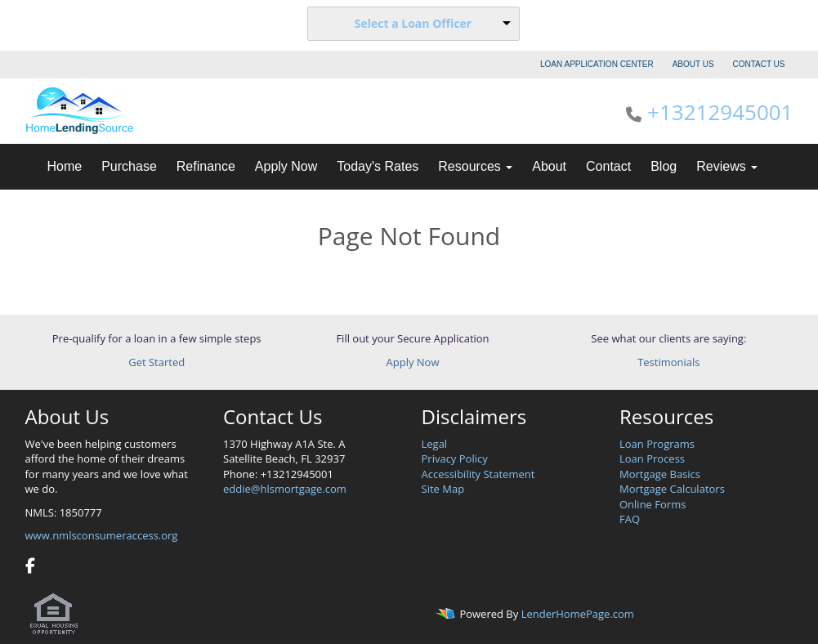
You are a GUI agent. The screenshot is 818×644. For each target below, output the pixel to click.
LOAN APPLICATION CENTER (597, 64)
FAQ (630, 519)
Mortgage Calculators (672, 489)
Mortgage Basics (660, 474)
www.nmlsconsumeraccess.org (102, 535)
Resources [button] (475, 166)
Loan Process (652, 458)
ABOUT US (693, 64)
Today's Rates (378, 166)
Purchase (129, 166)
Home (65, 166)
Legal (435, 444)
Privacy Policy (455, 458)
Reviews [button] (727, 166)
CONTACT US (758, 64)
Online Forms (653, 504)
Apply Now (286, 166)
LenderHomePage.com (578, 615)
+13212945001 (720, 112)
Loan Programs (657, 444)
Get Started (156, 362)
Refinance (206, 166)
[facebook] (30, 567)
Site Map (443, 489)
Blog (664, 166)
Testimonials (668, 362)
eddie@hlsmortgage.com (285, 489)
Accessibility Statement (478, 474)
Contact (608, 166)
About (549, 166)
